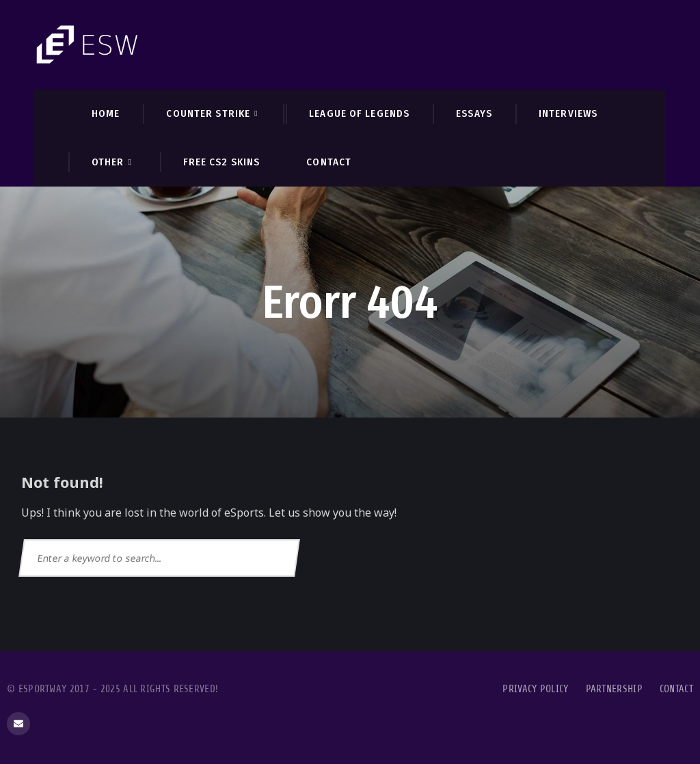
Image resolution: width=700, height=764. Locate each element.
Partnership (614, 689)
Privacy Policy (535, 689)
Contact (676, 689)
